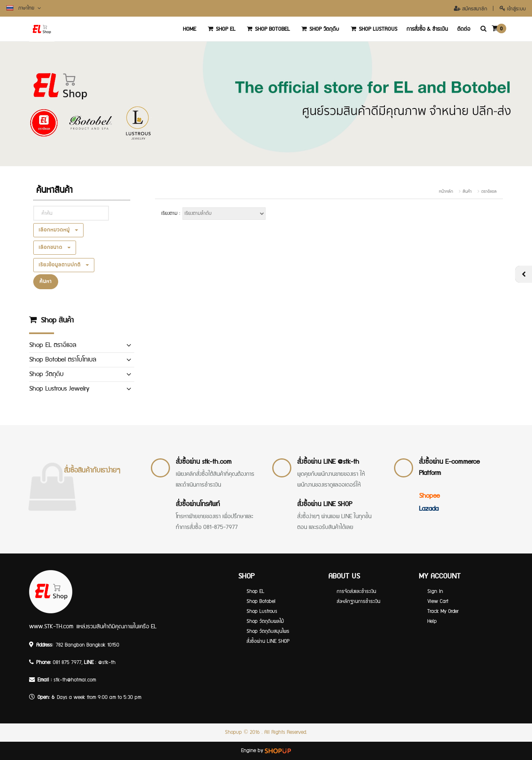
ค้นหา (46, 282)
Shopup (233, 732)
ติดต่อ (464, 29)
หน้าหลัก (446, 192)
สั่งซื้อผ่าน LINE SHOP (325, 504)
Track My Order (443, 611)
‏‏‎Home (190, 29)
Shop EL (220, 29)
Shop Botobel (267, 29)
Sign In (435, 592)
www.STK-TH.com (51, 627)
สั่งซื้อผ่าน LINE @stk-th (328, 462)
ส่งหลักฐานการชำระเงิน (358, 601)
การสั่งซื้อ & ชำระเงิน (427, 29)
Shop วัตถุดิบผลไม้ (265, 621)
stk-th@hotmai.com (75, 680)
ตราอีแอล (489, 192)
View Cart (438, 601)
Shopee (429, 496)
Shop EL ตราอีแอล (53, 345)
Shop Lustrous (373, 29)
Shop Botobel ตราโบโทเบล (63, 360)
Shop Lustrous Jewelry (59, 389)
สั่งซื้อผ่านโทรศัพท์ (198, 504)
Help (432, 621)
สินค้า (467, 192)
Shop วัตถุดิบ (319, 29)
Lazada (429, 509)
